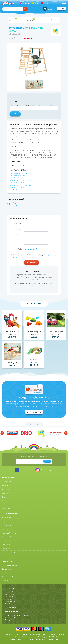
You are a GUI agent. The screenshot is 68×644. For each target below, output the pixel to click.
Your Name (18, 223)
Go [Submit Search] (25, 9)
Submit (15, 114)
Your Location (17, 229)
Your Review (18, 235)
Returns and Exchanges (10, 537)
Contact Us (6, 556)
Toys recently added (9, 577)
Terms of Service (15, 257)
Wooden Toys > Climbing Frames (20, 180)
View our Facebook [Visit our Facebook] (24, 470)
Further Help (6, 549)
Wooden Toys (6, 493)
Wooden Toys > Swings (17, 187)
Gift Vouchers (34, 412)
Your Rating (19, 249)
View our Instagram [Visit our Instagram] (44, 470)
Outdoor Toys (6, 481)
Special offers (7, 573)
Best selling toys (7, 569)
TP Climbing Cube (12, 363)
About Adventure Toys (9, 517)
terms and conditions (32, 639)
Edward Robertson (54, 639)
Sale (3, 497)
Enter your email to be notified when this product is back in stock (31, 105)
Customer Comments (9, 552)
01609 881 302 (12, 608)
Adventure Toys (10, 592)
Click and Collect (8, 525)
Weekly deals (6, 581)
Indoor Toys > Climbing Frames (20, 173)
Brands (4, 501)
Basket (61, 9)
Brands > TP (13, 190)
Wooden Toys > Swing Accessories (21, 185)
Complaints (6, 545)
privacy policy (17, 639)
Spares (4, 505)
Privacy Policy (49, 255)
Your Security (6, 541)
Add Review (31, 262)
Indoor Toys (6, 489)
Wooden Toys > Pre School (18, 183)
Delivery (5, 521)
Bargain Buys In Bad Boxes (11, 565)
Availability (6, 529)
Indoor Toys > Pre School (18, 175)
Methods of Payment (9, 533)
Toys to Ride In (7, 485)
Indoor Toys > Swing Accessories (20, 178)
